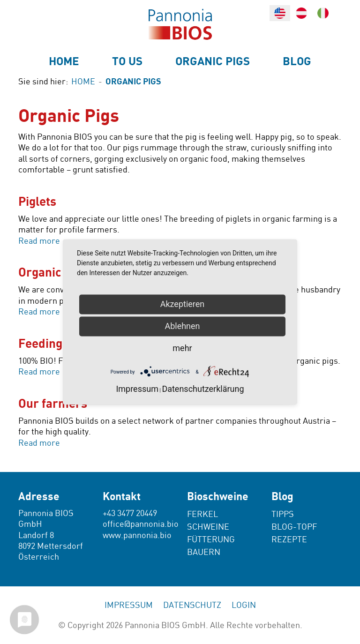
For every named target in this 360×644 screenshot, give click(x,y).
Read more (39, 241)
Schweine (208, 527)
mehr (182, 348)
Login (244, 605)
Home (64, 62)
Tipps (283, 514)
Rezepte (289, 540)
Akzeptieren (183, 304)
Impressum (129, 605)
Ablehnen (182, 326)
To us (127, 62)
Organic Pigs (213, 62)
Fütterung (211, 540)
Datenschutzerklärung (203, 389)
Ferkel (202, 514)
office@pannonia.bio (141, 524)
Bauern (204, 552)
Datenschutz (192, 605)
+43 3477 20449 (130, 513)
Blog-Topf (294, 527)
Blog (297, 62)
